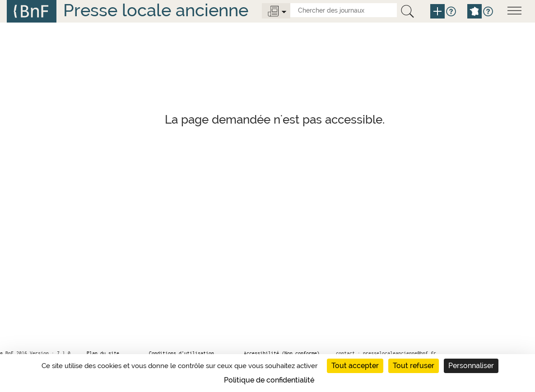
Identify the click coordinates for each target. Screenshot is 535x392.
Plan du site (103, 353)
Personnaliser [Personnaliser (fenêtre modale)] (471, 366)
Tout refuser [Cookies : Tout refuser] (414, 366)
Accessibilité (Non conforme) (282, 353)
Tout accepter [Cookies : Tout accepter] (355, 366)
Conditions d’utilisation (181, 353)
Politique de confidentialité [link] (269, 380)
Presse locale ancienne (156, 10)
